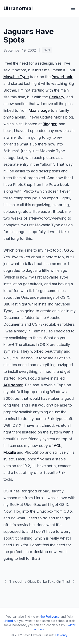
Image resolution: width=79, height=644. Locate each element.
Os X (47, 50)
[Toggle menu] (73, 8)
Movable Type (16, 77)
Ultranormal (18, 8)
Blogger (50, 124)
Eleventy (61, 635)
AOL (58, 446)
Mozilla (10, 452)
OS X (68, 250)
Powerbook (62, 77)
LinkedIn (9, 621)
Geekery (57, 97)
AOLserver (13, 385)
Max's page (39, 110)
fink (40, 459)
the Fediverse (50, 617)
